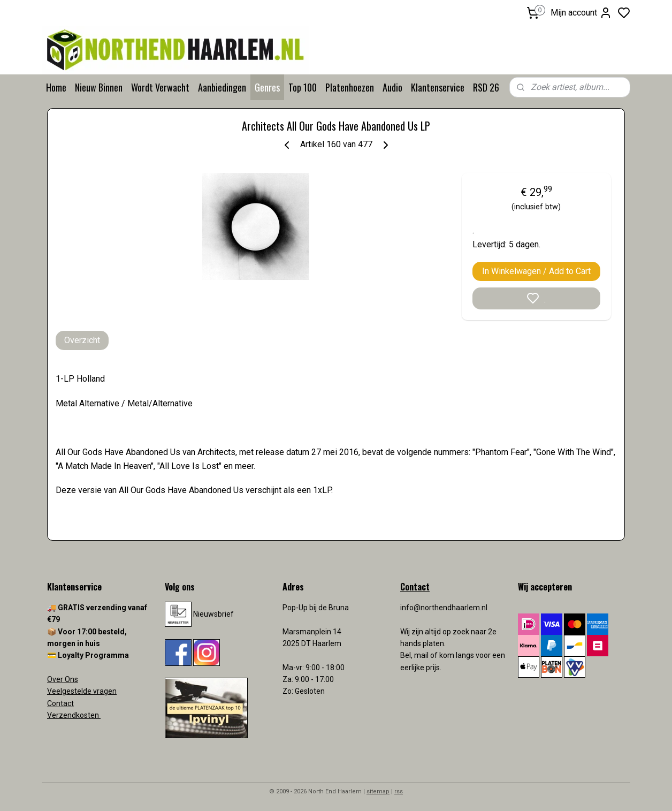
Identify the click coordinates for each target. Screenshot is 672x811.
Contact (60, 703)
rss (399, 791)
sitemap (378, 791)
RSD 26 (486, 87)
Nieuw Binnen (99, 87)
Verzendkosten (74, 715)
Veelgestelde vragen (82, 691)
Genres (267, 87)
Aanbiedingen (222, 87)
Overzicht (82, 340)
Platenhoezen (350, 87)
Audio (392, 87)
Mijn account (581, 13)
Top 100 (303, 87)
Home (56, 87)
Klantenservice (438, 87)
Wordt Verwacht (160, 87)
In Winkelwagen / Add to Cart (536, 271)
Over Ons (63, 679)
